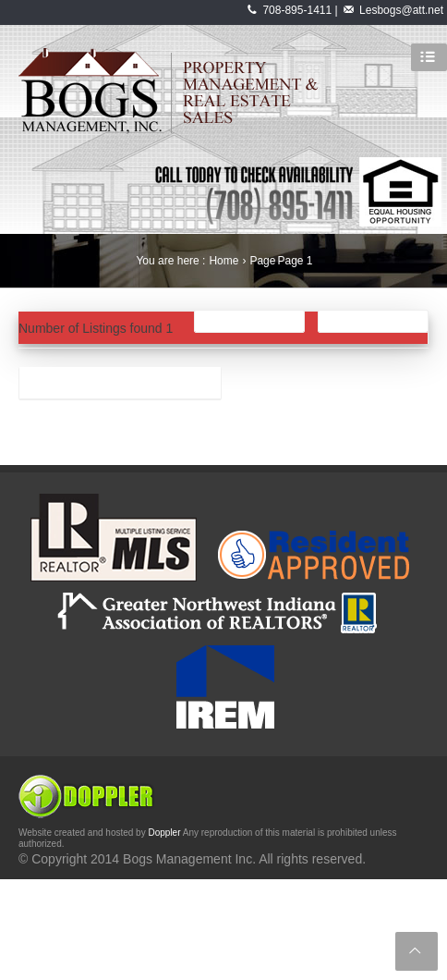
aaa (41, 387)
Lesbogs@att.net (401, 10)
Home (223, 261)
